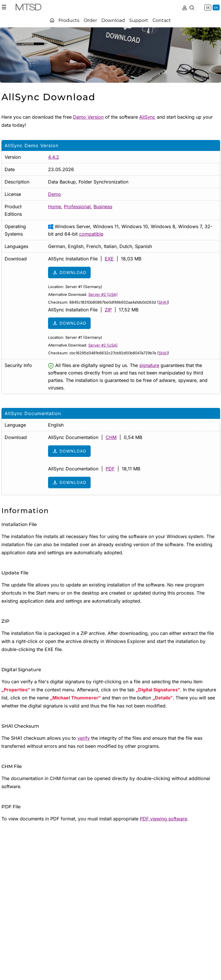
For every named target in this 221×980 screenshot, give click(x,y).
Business (103, 207)
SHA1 (163, 302)
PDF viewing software (163, 819)
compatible (91, 234)
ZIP (108, 310)
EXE (109, 259)
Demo (55, 194)
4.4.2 (54, 157)
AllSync (147, 117)
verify (84, 738)
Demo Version (88, 117)
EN (216, 7)
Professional (77, 207)
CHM (111, 437)
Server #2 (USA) (103, 294)
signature (149, 365)
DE (208, 7)
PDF (110, 469)
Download (69, 273)
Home (55, 207)
